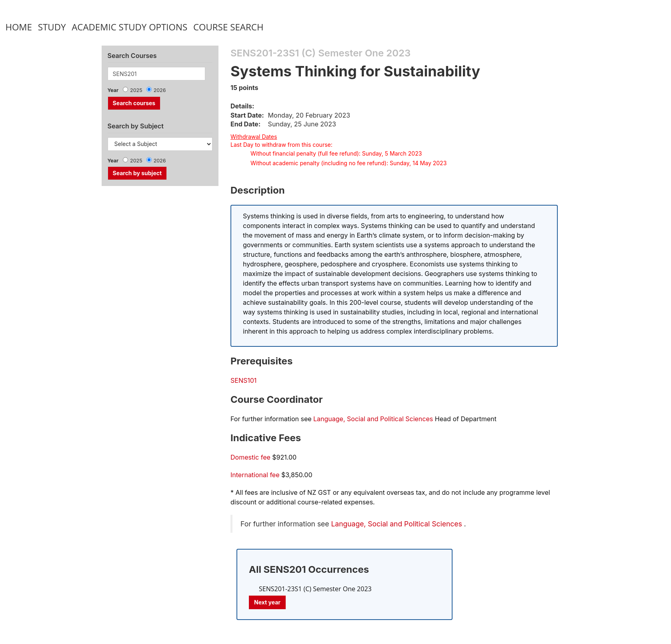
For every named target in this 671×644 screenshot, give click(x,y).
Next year (267, 602)
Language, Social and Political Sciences (373, 419)
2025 (136, 90)
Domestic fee (250, 457)
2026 (160, 90)
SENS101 (243, 380)
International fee (255, 475)
